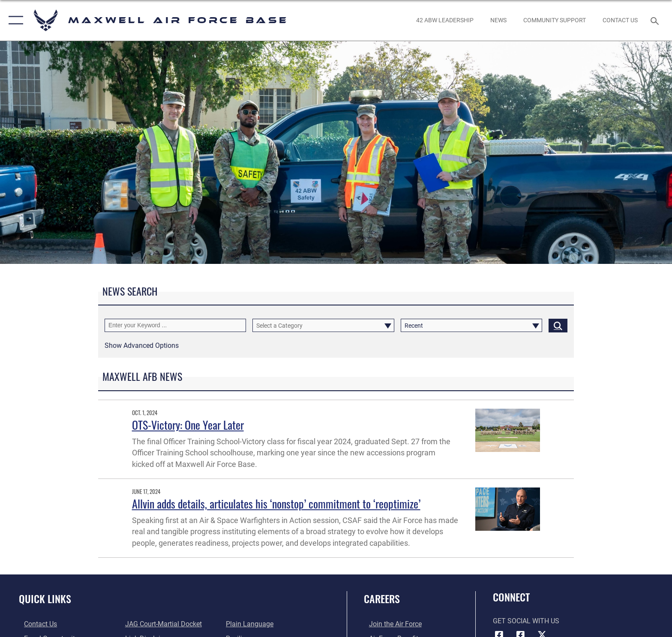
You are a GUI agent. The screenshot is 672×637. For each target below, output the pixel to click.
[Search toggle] (656, 20)
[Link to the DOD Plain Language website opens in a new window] (251, 624)
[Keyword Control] (175, 325)
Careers (382, 599)
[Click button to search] (558, 325)
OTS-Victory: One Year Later (188, 425)
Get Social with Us (526, 621)
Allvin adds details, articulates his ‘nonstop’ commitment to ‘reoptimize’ (276, 504)
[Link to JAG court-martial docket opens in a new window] (162, 624)
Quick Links (45, 599)
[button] (14, 20)
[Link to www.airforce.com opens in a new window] (390, 624)
